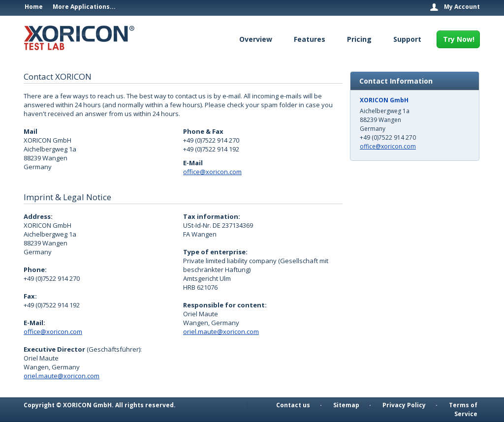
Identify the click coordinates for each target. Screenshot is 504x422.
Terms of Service (463, 409)
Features (310, 39)
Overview (256, 39)
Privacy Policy (404, 405)
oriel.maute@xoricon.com (62, 376)
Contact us (293, 405)
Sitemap (346, 405)
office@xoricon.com (212, 172)
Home (34, 7)
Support (407, 39)
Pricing (359, 39)
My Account (462, 7)
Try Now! (459, 39)
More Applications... (84, 7)
